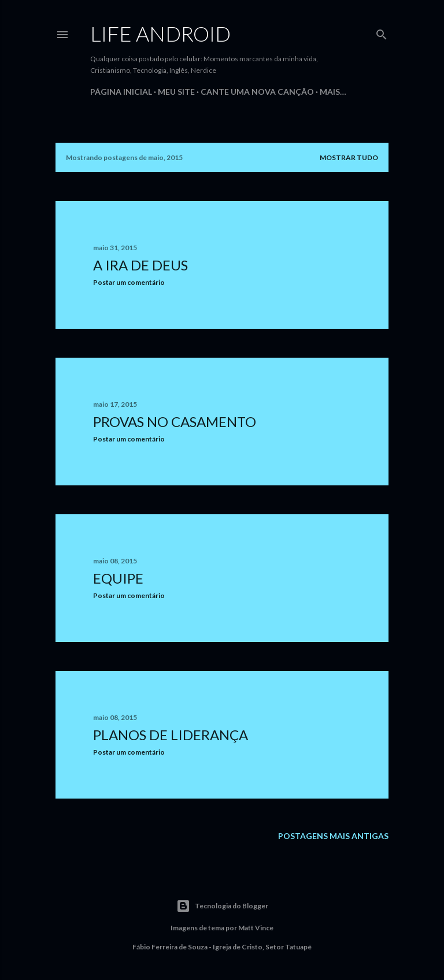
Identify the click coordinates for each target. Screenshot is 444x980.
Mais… (333, 92)
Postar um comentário (129, 282)
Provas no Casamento (175, 422)
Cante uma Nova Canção (257, 92)
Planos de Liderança (171, 735)
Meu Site (176, 92)
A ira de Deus (140, 265)
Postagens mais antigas (333, 836)
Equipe (118, 578)
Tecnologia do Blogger (222, 906)
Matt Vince (256, 928)
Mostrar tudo (349, 157)
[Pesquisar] (382, 32)
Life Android (160, 34)
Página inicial (121, 92)
